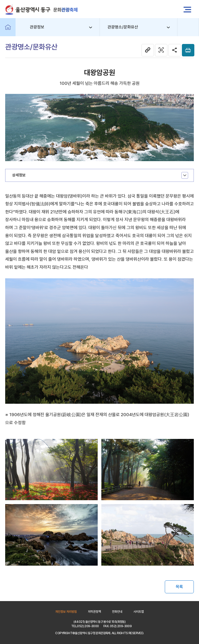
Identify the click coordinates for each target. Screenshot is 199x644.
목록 (179, 587)
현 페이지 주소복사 (148, 50)
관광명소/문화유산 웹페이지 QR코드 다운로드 (161, 50)
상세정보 (19, 175)
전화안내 (117, 612)
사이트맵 (139, 612)
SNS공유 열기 (175, 50)
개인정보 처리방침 (66, 612)
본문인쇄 (188, 50)
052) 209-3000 (88, 626)
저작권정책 (94, 612)
